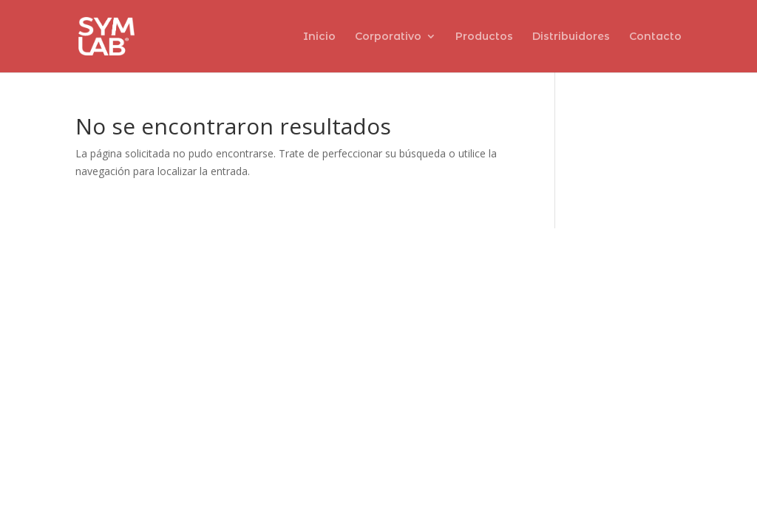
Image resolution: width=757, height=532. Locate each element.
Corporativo (388, 37)
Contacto (655, 37)
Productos (484, 37)
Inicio (319, 37)
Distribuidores (571, 37)
